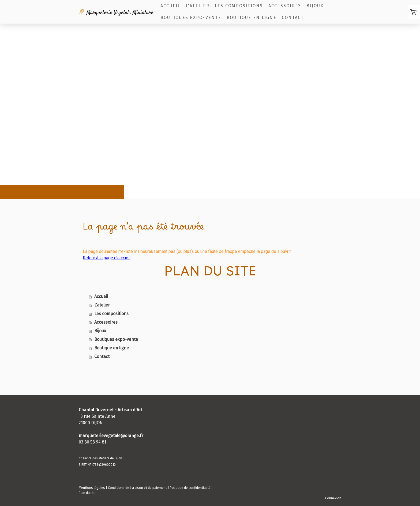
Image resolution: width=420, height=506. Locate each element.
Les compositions (239, 6)
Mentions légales (92, 488)
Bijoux (315, 6)
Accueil (170, 6)
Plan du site (88, 493)
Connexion (333, 498)
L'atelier (198, 6)
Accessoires (285, 6)
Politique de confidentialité (190, 488)
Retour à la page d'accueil (107, 258)
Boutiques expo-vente (191, 18)
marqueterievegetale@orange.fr (111, 436)
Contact (293, 18)
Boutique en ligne (252, 18)
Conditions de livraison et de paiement (137, 488)
